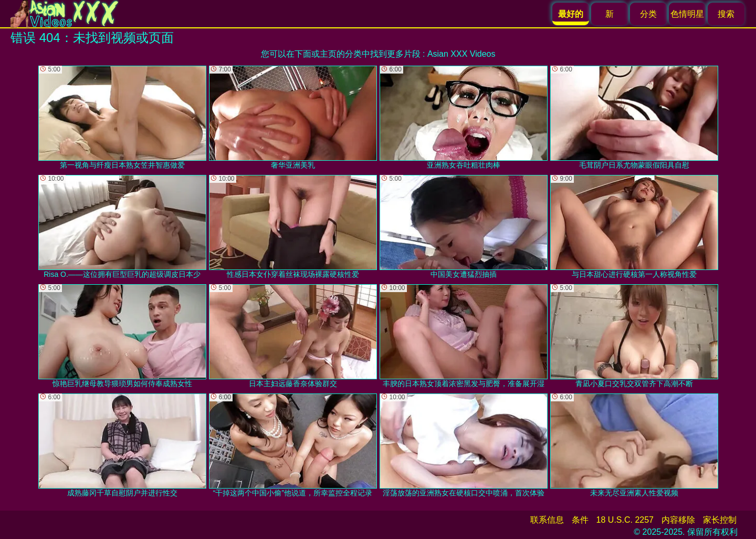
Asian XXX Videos (461, 54)
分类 (648, 14)
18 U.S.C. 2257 (625, 520)
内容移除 (678, 520)
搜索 (726, 14)
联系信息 (547, 520)
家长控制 (720, 520)
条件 (580, 520)
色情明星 (687, 14)
